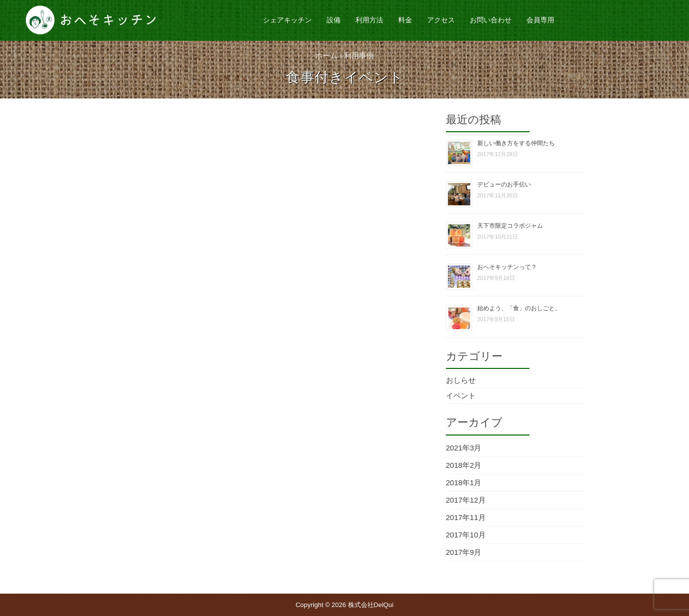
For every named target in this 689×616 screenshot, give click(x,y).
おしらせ (461, 380)
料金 (405, 20)
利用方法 (369, 20)
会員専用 (540, 20)
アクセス (441, 20)
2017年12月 (466, 500)
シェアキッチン (287, 20)
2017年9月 (464, 552)
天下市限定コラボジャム (510, 226)
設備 (334, 20)
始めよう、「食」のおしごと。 (519, 308)
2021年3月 (464, 448)
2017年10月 (466, 535)
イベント (461, 396)
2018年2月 (464, 465)
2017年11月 (466, 517)
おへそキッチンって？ (507, 267)
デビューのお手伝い (504, 184)
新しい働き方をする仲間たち (516, 143)
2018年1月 (464, 483)
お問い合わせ (491, 20)
